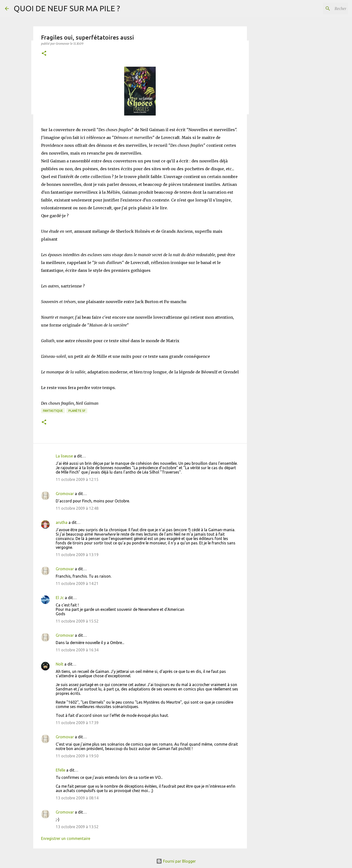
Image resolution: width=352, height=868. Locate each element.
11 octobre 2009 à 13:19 (77, 555)
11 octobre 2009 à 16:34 (77, 650)
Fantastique (53, 411)
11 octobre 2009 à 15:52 (77, 621)
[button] (44, 54)
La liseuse (64, 456)
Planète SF (77, 411)
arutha (62, 522)
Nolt (60, 664)
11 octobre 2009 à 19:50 (77, 756)
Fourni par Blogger (176, 861)
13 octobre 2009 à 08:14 (77, 798)
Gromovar (65, 494)
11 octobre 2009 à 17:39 (77, 723)
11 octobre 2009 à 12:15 (77, 479)
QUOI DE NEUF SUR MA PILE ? (67, 8)
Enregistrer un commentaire (66, 838)
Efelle (60, 770)
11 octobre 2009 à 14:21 (77, 583)
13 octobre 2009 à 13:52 (77, 827)
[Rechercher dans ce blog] (322, 9)
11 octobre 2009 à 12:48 (77, 508)
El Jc (60, 598)
